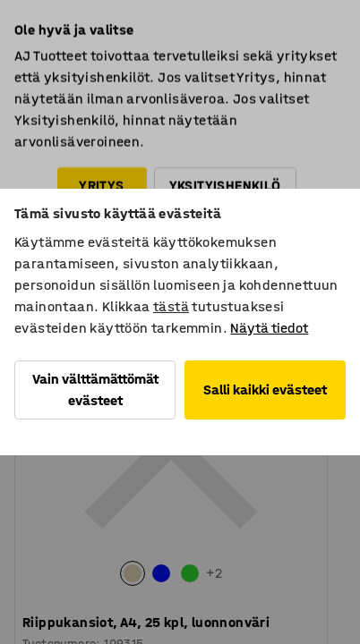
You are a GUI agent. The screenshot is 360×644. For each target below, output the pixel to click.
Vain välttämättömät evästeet (95, 390)
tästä (171, 306)
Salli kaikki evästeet (265, 390)
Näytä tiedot (269, 328)
